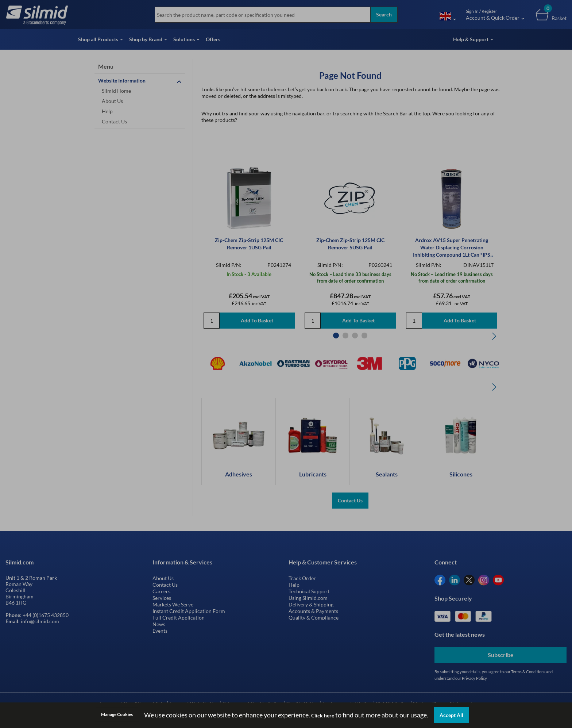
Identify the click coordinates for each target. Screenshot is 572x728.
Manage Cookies (117, 714)
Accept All (451, 715)
